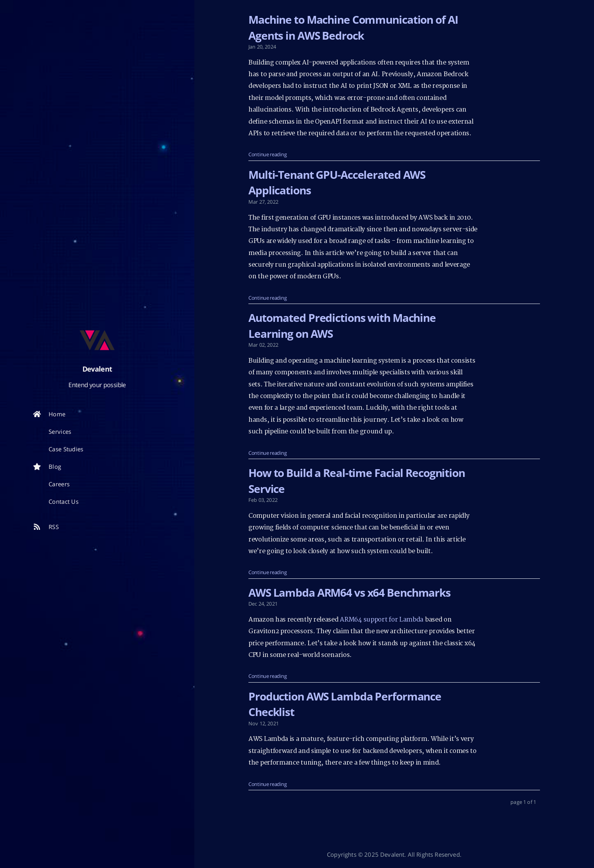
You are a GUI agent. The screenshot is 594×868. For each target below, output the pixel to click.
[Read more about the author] (97, 340)
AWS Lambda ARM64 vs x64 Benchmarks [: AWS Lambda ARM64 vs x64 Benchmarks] (349, 592)
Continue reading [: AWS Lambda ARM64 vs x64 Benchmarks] (267, 676)
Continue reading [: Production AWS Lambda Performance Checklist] (267, 784)
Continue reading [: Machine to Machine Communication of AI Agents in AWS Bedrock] (267, 154)
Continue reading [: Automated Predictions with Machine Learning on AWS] (267, 453)
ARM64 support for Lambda (382, 620)
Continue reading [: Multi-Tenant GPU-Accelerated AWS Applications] (267, 298)
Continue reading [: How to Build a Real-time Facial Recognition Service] (267, 572)
